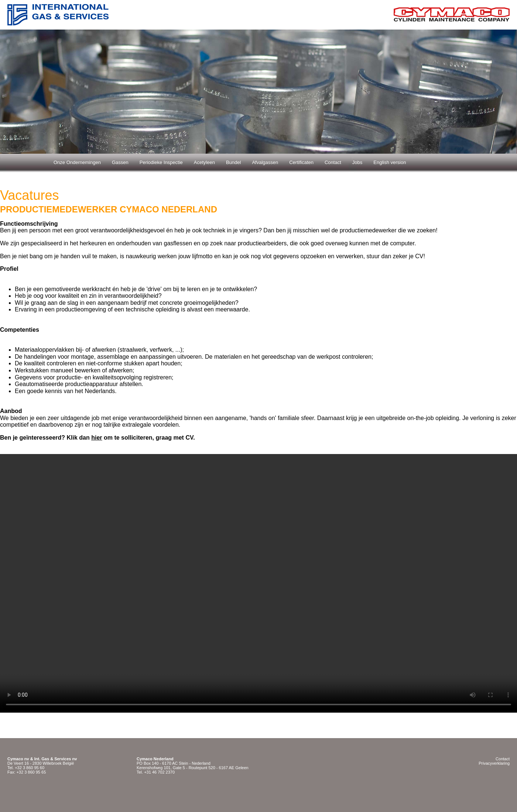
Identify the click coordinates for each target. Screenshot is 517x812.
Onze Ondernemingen (77, 162)
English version (390, 162)
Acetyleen (204, 162)
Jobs (357, 162)
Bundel (233, 162)
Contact (333, 162)
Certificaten (301, 162)
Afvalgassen (265, 162)
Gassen (120, 162)
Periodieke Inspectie (161, 162)
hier (97, 438)
